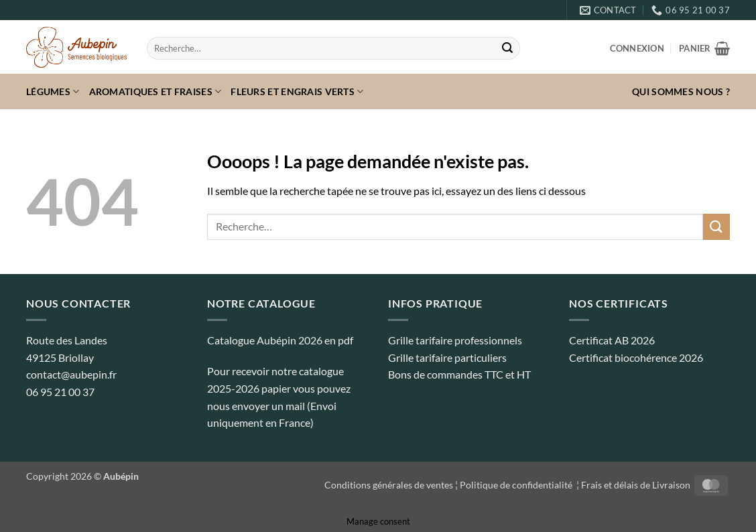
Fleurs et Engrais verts (297, 91)
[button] (637, 48)
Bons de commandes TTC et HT (459, 374)
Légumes (53, 91)
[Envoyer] (507, 48)
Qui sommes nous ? (681, 91)
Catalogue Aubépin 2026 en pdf (280, 340)
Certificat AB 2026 (612, 340)
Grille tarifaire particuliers (447, 357)
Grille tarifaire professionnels (455, 340)
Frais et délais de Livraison (636, 485)
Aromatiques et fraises (155, 91)
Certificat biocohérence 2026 (636, 357)
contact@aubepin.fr (71, 374)
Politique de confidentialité (517, 485)
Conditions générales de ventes (389, 485)
